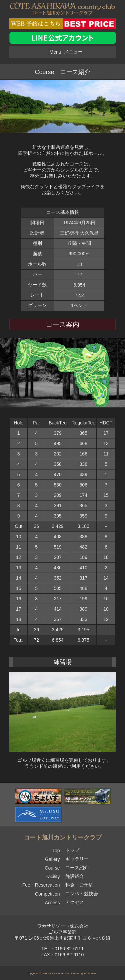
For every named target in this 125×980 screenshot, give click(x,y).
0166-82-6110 (69, 955)
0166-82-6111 (69, 949)
